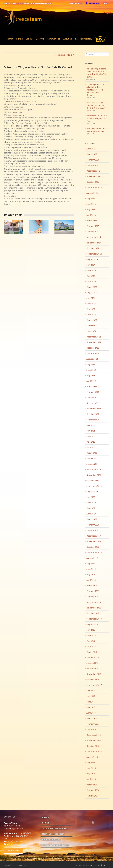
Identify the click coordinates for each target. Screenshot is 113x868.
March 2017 (92, 718)
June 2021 (91, 436)
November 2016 (94, 740)
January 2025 (92, 232)
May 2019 (91, 574)
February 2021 (93, 458)
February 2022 (93, 392)
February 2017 (93, 724)
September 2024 (94, 254)
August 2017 (92, 691)
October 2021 (93, 414)
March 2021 (92, 453)
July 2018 (91, 630)
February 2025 (93, 226)
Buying (46, 817)
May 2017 (91, 707)
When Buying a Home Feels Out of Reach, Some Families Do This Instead (97, 73)
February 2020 (93, 525)
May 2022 (91, 375)
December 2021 (94, 403)
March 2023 (92, 320)
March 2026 (92, 154)
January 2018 (92, 663)
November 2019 (94, 541)
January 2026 (92, 165)
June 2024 (91, 270)
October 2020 (93, 480)
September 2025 (94, 187)
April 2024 (91, 281)
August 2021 (92, 425)
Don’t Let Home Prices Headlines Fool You (97, 130)
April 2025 (91, 215)
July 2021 (91, 431)
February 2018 (93, 657)
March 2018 (92, 652)
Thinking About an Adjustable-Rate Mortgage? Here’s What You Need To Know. (95, 90)
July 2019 (91, 563)
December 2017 (94, 669)
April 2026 (91, 149)
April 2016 (91, 779)
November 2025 (94, 176)
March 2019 (92, 586)
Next (70, 55)
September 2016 (94, 751)
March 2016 (92, 785)
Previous (61, 55)
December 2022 (94, 337)
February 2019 (93, 591)
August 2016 (92, 757)
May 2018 (91, 641)
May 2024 (91, 276)
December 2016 (94, 735)
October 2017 (93, 680)
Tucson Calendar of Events (55, 845)
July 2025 (91, 198)
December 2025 (94, 171)
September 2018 (94, 619)
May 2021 (91, 442)
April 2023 (91, 315)
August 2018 (92, 624)
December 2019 (94, 536)
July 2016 (91, 763)
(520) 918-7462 (23, 3)
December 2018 (94, 602)
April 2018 (91, 646)
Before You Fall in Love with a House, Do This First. (97, 118)
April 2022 (91, 381)
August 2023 (92, 292)
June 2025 (91, 204)
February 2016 (93, 790)
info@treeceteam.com (41, 3)
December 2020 (94, 469)
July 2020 (91, 497)
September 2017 (94, 685)
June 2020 (91, 503)
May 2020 (91, 508)
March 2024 (92, 287)
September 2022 (94, 353)
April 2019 (91, 580)
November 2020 (94, 475)
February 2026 (93, 160)
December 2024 (94, 237)
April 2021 (91, 447)
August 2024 (92, 259)
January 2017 (92, 729)
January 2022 (92, 398)
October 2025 (93, 182)
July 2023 (91, 298)
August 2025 (92, 193)
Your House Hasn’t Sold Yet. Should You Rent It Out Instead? (96, 105)
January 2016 (92, 796)
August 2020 (92, 492)
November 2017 (94, 674)
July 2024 (91, 265)
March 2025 (92, 221)
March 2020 (92, 519)
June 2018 (91, 635)
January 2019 (92, 597)
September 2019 (94, 552)
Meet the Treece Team (53, 834)
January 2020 (92, 530)
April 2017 (91, 713)
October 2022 (93, 348)
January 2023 (92, 331)
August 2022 (92, 359)
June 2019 (91, 569)
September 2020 (94, 486)
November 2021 (94, 409)
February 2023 (93, 326)
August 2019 (92, 558)
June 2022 (91, 370)
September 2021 (94, 420)
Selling (46, 823)
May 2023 (91, 309)
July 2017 (91, 696)
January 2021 (92, 464)
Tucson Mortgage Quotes (55, 828)
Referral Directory (51, 839)
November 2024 (94, 243)
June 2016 (91, 768)
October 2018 (93, 613)
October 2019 (93, 547)
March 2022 (92, 386)
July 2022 (91, 364)
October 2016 (93, 746)
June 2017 (91, 702)
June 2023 (91, 303)
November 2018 (94, 608)
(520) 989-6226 (15, 841)
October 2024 (93, 248)
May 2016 (91, 774)
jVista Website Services (95, 865)
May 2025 (91, 209)
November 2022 (94, 342)
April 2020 (91, 514)
